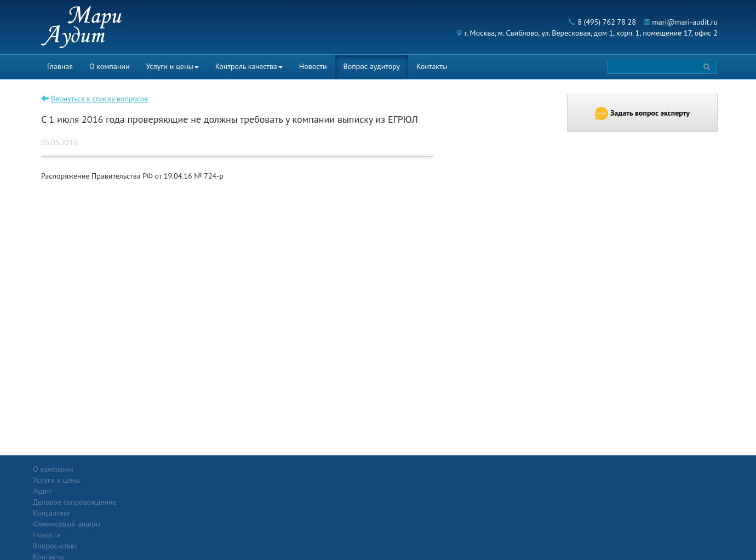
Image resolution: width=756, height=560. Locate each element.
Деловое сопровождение (187, 491)
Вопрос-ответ (405, 469)
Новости (313, 66)
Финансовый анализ (179, 513)
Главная (60, 66)
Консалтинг (164, 502)
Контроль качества (249, 66)
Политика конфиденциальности (650, 469)
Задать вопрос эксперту (642, 113)
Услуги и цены (173, 66)
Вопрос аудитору (372, 66)
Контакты (432, 66)
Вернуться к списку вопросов (100, 99)
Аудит (154, 480)
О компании (110, 66)
